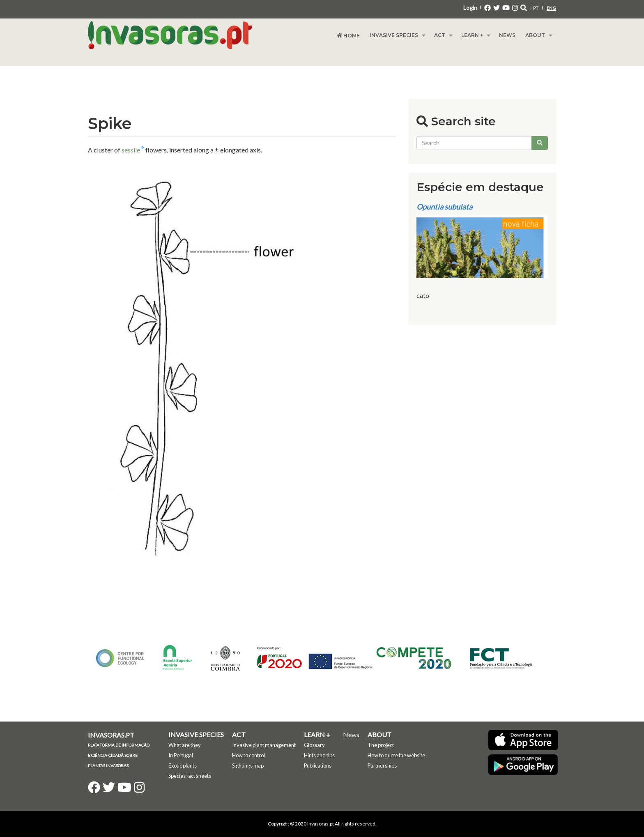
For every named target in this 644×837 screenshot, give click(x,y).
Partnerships (382, 766)
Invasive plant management (264, 745)
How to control (248, 755)
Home (348, 36)
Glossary (314, 745)
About (536, 35)
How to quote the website (396, 755)
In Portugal (181, 755)
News (507, 35)
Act (441, 35)
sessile (131, 150)
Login (470, 8)
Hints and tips (319, 755)
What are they (185, 745)
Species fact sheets (190, 776)
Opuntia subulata (444, 207)
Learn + (473, 35)
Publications (318, 766)
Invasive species (395, 35)
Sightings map (248, 766)
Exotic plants (183, 766)
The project (381, 745)
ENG (551, 8)
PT (536, 8)
